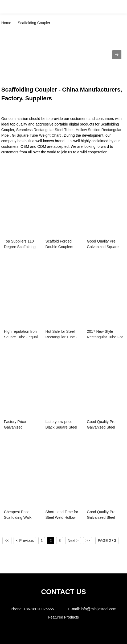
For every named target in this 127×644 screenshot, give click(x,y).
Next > (73, 541)
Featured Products (63, 617)
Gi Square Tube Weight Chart (36, 135)
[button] (9, 7)
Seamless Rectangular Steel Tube (44, 130)
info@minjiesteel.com (99, 609)
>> (88, 541)
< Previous (25, 541)
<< (7, 541)
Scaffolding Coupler (34, 23)
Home (6, 23)
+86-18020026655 (39, 609)
